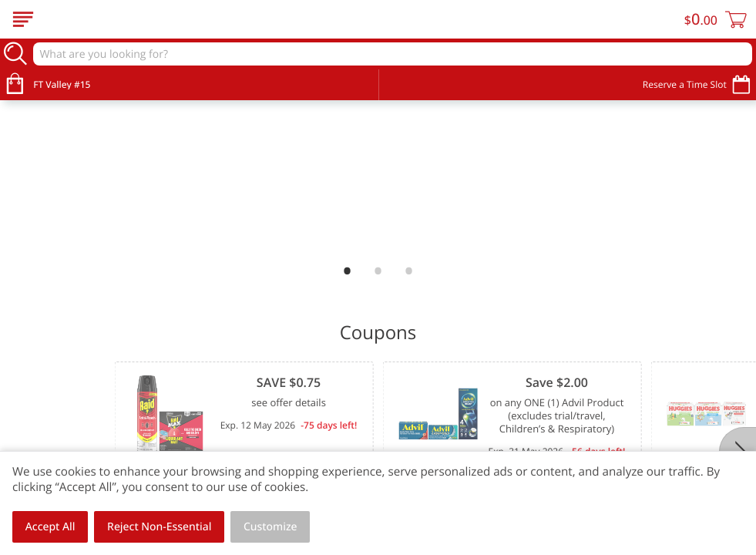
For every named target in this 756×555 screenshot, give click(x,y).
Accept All (50, 527)
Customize (270, 527)
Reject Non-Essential (159, 527)
